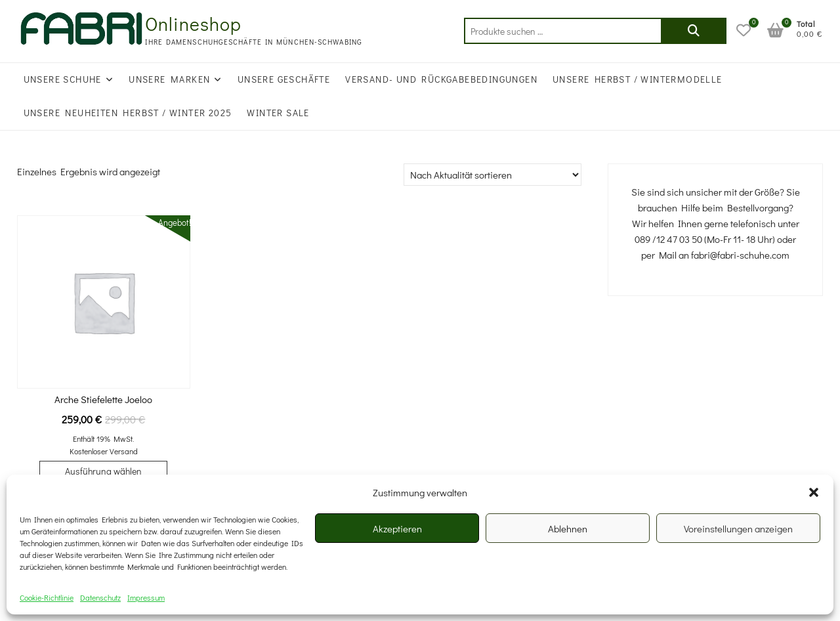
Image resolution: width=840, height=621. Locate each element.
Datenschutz (100, 597)
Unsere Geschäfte (284, 79)
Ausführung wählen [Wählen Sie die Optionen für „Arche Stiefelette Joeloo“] (103, 471)
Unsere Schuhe (63, 79)
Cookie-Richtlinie (47, 597)
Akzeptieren (397, 528)
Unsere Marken (169, 79)
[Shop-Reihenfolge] (493, 175)
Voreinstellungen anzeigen (738, 528)
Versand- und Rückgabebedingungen (441, 79)
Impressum (146, 597)
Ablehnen (568, 528)
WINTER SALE (278, 113)
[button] (814, 492)
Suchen (694, 31)
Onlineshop (193, 24)
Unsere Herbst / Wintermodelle (638, 79)
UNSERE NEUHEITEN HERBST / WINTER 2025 (128, 113)
